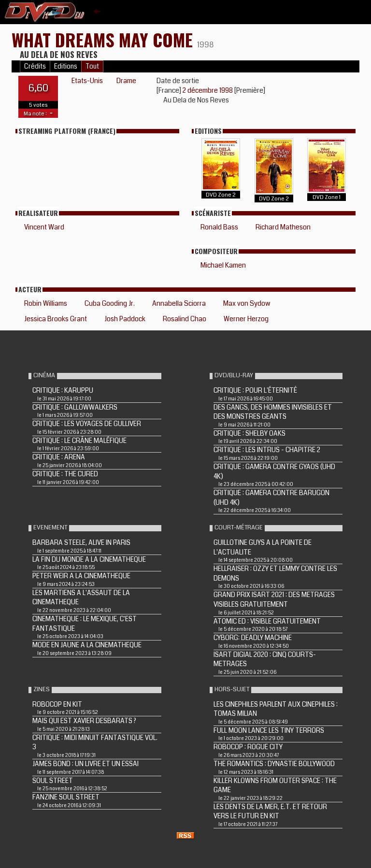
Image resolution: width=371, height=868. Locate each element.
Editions (66, 66)
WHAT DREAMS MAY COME (104, 39)
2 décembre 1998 (208, 90)
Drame (126, 81)
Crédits (35, 66)
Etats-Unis (87, 81)
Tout (92, 66)
